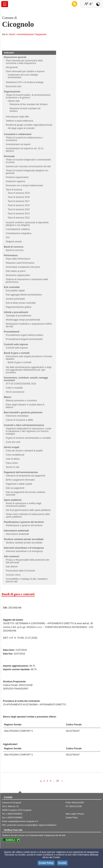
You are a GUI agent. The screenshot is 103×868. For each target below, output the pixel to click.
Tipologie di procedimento (19, 316)
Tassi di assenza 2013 (19, 218)
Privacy (81, 814)
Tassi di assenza (14, 190)
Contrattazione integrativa (19, 233)
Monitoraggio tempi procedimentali (23, 320)
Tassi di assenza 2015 (19, 209)
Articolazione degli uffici (17, 117)
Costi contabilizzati (15, 455)
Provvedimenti (12, 332)
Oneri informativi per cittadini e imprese (25, 71)
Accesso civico (13, 575)
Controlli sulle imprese (16, 344)
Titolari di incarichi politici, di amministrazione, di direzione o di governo (28, 96)
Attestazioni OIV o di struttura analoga (25, 82)
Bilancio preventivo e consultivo (21, 401)
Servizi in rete (13, 467)
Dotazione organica (15, 181)
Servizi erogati (12, 447)
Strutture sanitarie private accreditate (24, 539)
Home (12, 34)
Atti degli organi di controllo (21, 128)
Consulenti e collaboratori (18, 134)
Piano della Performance (18, 259)
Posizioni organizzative (17, 177)
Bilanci (8, 397)
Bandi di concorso (14, 247)
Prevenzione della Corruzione (20, 571)
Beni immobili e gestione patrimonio (23, 412)
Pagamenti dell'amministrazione (21, 472)
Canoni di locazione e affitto (19, 420)
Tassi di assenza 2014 (19, 214)
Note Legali (71, 814)
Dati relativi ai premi (16, 271)
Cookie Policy (72, 818)
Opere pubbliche (13, 500)
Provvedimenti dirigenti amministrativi (24, 339)
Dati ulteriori (12, 567)
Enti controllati (12, 287)
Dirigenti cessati (14, 242)
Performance (11, 255)
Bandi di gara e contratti (17, 353)
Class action (12, 463)
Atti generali (12, 67)
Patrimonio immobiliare (17, 416)
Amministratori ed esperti (18, 144)
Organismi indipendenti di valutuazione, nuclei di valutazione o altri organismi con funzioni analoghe (28, 431)
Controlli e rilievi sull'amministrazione (24, 425)
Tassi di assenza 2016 (19, 205)
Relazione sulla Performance (20, 263)
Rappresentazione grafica (19, 307)
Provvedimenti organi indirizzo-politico (24, 335)
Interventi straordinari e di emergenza (24, 548)
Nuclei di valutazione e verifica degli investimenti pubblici (23, 505)
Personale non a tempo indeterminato (24, 185)
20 (58, 781)
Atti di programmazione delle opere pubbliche (28, 510)
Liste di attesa (13, 459)
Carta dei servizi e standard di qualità (24, 451)
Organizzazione (12, 92)
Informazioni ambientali (16, 531)
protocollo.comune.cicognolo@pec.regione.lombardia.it (32, 825)
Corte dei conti (13, 442)
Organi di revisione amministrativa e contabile (28, 438)
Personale (9, 156)
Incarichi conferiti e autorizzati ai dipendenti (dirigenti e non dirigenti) (27, 224)
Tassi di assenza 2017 (19, 201)
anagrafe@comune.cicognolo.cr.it (23, 821)
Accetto (62, 863)
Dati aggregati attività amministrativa (24, 295)
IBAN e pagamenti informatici (20, 480)
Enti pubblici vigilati (15, 291)
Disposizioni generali (15, 57)
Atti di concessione (15, 392)
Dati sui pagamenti (15, 488)
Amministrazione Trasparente (32, 34)
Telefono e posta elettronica (19, 121)
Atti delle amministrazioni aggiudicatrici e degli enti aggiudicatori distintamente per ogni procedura (29, 370)
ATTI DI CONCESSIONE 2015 (21, 384)
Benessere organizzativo (18, 275)
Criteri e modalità (14, 388)
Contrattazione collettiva (18, 229)
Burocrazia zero (14, 86)
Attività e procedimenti (16, 312)
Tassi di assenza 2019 (19, 193)
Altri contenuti (11, 556)
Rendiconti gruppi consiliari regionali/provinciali (29, 125)
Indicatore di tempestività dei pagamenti (25, 476)
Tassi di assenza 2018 (19, 197)
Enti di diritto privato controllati (21, 303)
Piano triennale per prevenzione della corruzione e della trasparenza (24, 62)
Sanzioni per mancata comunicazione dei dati (28, 166)
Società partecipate (15, 299)
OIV (8, 237)
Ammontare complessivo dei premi (23, 267)
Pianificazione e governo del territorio (24, 522)
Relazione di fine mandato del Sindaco (29, 104)
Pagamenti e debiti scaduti (19, 484)
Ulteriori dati (14, 101)
